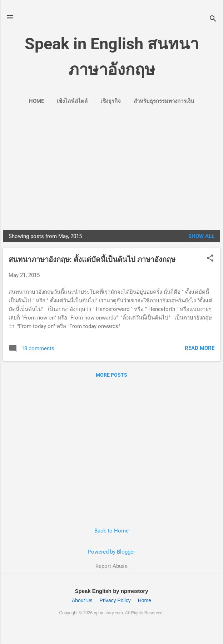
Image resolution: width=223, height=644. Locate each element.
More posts (111, 375)
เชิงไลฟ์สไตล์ (72, 101)
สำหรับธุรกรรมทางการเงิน (164, 101)
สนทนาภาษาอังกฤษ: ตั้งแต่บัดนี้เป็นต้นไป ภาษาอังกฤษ (92, 259)
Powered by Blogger (111, 552)
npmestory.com (108, 613)
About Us (82, 600)
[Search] (213, 19)
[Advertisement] (111, 166)
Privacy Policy (115, 600)
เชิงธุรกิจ (111, 101)
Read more (200, 348)
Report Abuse (111, 566)
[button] (210, 259)
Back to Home (111, 531)
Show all (201, 236)
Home (36, 101)
